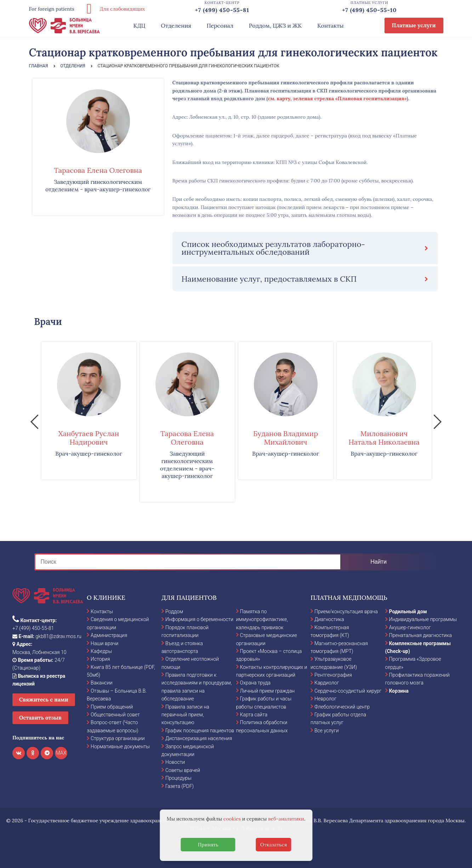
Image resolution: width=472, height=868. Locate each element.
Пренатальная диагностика (420, 635)
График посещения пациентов (200, 731)
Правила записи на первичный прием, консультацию (185, 715)
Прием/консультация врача (346, 611)
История (100, 659)
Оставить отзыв (40, 718)
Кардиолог (327, 683)
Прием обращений (112, 707)
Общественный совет (115, 715)
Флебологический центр (342, 707)
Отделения (176, 26)
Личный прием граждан (268, 691)
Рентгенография (333, 675)
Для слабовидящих (113, 9)
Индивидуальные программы (423, 619)
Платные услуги (414, 25)
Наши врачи (104, 643)
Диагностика (329, 619)
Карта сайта (254, 715)
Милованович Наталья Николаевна (384, 438)
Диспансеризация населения (199, 738)
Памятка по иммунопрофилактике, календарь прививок (262, 619)
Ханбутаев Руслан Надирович (89, 438)
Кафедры (101, 651)
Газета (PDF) (180, 786)
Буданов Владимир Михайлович (286, 438)
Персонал (220, 26)
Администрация (109, 635)
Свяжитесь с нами (44, 700)
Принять (208, 845)
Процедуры (178, 778)
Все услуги (327, 731)
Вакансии (102, 683)
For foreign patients (52, 9)
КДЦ (140, 26)
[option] (89, 411)
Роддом (174, 611)
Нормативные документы (120, 746)
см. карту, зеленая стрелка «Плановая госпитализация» (337, 98)
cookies (232, 819)
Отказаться (274, 845)
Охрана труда (255, 683)
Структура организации (118, 738)
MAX (61, 753)
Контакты (331, 26)
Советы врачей (183, 770)
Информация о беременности (199, 619)
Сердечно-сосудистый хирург (348, 691)
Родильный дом (408, 611)
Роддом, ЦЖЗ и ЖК (275, 26)
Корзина (399, 691)
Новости (175, 762)
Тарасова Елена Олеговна (98, 170)
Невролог (325, 699)
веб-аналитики (286, 819)
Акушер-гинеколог (410, 627)
